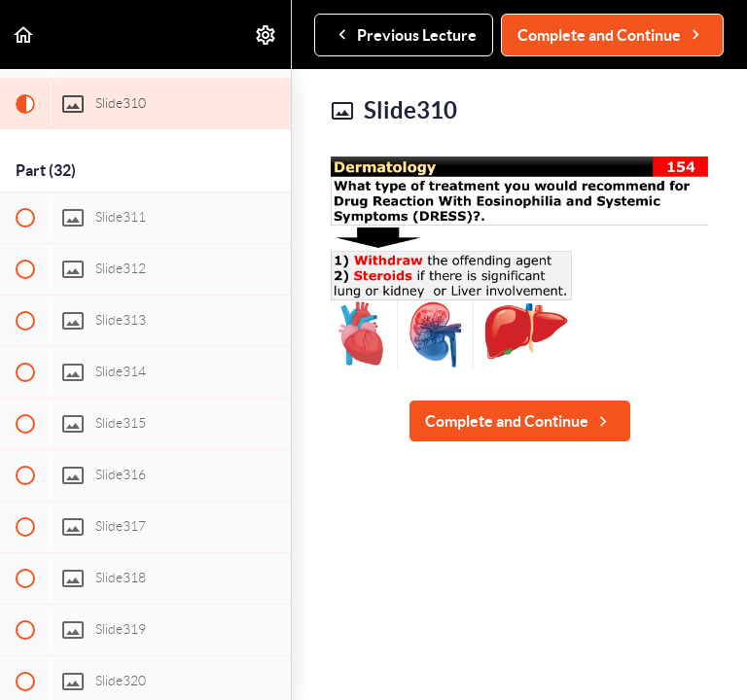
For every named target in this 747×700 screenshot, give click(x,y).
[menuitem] (267, 35)
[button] (24, 35)
